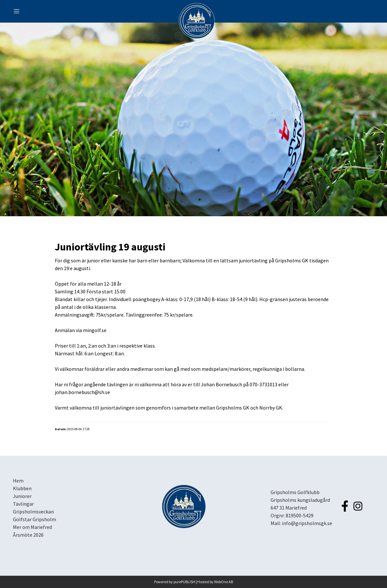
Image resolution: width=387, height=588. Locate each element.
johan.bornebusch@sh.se (82, 392)
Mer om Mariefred (32, 527)
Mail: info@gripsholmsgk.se (301, 523)
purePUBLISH (184, 582)
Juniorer (22, 496)
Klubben (22, 488)
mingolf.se (95, 330)
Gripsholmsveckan (33, 512)
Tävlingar (23, 504)
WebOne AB (224, 582)
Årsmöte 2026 (28, 535)
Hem (18, 481)
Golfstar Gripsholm (35, 519)
